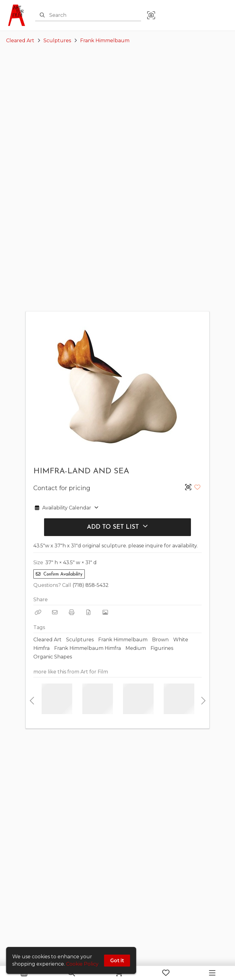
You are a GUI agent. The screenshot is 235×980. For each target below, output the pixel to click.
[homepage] (18, 15)
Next (202, 699)
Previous (32, 699)
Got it (117, 961)
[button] (151, 15)
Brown (160, 640)
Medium (136, 648)
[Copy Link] (38, 612)
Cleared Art (20, 41)
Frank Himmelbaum (105, 41)
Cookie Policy (82, 964)
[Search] (42, 15)
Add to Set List (117, 527)
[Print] (72, 612)
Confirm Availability (59, 574)
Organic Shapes (53, 657)
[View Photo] (105, 612)
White (181, 640)
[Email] (55, 612)
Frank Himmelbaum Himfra (88, 648)
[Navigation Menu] (212, 973)
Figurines (162, 648)
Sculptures (57, 41)
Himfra (41, 648)
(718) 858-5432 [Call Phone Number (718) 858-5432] (91, 585)
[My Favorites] (166, 973)
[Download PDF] (88, 612)
